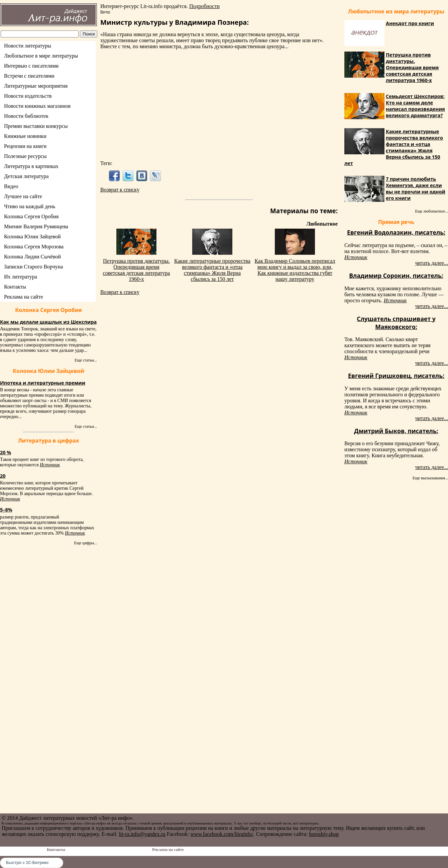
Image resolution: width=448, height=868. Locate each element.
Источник (50, 465)
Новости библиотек (26, 116)
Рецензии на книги (25, 146)
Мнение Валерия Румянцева (36, 226)
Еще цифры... (85, 543)
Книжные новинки (25, 136)
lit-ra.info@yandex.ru (142, 834)
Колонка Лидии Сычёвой (32, 257)
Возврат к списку (120, 190)
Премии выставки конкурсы (36, 126)
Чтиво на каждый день (30, 206)
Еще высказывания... (430, 478)
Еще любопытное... (431, 211)
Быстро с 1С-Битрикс (27, 863)
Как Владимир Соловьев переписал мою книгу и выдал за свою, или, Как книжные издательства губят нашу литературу (295, 270)
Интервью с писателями (31, 66)
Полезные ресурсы (25, 156)
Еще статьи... (86, 360)
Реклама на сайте (23, 297)
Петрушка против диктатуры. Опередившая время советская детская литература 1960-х (137, 270)
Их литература (21, 277)
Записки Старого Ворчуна (33, 267)
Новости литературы (28, 46)
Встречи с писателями (29, 76)
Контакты (15, 287)
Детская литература (26, 176)
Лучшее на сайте (23, 196)
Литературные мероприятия (36, 86)
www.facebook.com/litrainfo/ (222, 834)
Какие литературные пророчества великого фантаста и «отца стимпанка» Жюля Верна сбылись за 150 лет (212, 270)
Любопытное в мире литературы (41, 56)
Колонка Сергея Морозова (34, 247)
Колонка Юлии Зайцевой (32, 236)
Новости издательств (28, 96)
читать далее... (432, 263)
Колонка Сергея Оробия (31, 216)
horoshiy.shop (324, 834)
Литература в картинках (31, 166)
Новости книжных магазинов (37, 106)
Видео (11, 186)
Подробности (204, 6)
